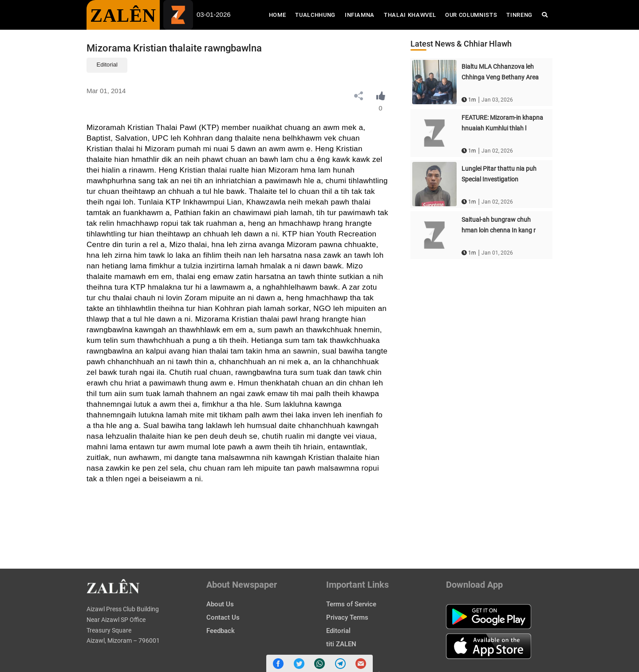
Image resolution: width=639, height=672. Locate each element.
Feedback (221, 631)
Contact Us (223, 617)
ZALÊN (123, 16)
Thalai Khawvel (410, 15)
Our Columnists (471, 15)
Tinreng (519, 15)
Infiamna (360, 15)
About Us (220, 604)
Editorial (107, 65)
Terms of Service (351, 604)
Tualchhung (315, 15)
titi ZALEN (341, 644)
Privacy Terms (347, 617)
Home (280, 14)
